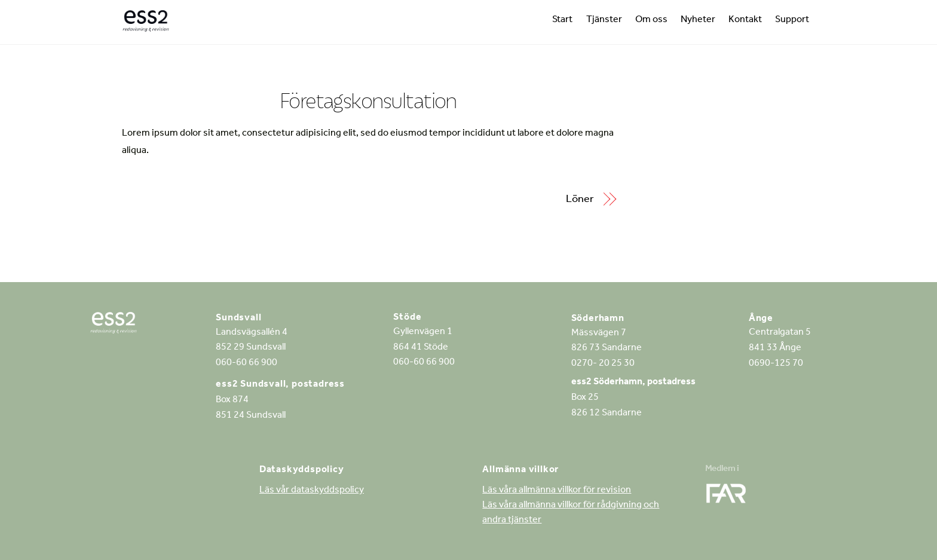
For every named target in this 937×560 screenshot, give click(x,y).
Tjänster (604, 20)
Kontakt (745, 20)
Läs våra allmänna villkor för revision (557, 491)
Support (792, 20)
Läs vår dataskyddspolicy (312, 491)
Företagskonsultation (368, 100)
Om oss (651, 20)
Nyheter (698, 20)
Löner (580, 200)
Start (562, 20)
